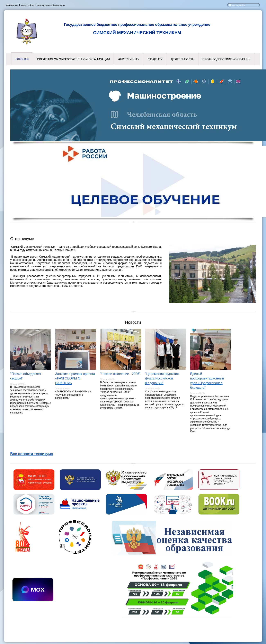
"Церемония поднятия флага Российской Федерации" (162, 378)
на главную (12, 5)
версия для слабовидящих (51, 5)
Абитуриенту (129, 59)
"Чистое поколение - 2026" (120, 374)
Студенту (155, 59)
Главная (22, 59)
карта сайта (27, 5)
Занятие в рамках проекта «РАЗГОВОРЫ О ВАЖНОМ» (75, 378)
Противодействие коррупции (227, 59)
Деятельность (183, 59)
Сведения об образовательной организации (73, 59)
